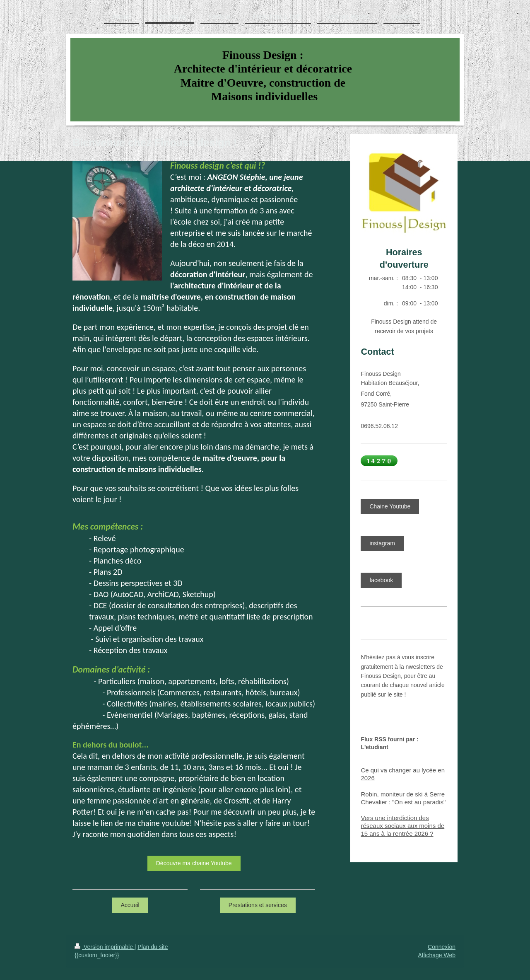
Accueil (130, 905)
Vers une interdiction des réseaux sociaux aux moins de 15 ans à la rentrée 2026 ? (402, 826)
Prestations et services (258, 905)
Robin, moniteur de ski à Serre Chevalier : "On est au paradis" (403, 798)
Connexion (442, 947)
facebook (381, 580)
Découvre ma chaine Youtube (194, 863)
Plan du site (153, 947)
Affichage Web (437, 955)
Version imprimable (105, 947)
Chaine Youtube (390, 506)
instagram (382, 543)
